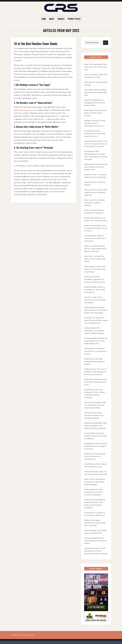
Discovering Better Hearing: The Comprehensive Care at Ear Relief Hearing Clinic (96, 341)
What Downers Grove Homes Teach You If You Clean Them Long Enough (95, 269)
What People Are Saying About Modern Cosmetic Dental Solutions (95, 113)
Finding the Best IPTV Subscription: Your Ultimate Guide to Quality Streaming (94, 331)
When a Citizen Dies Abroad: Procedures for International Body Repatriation (95, 482)
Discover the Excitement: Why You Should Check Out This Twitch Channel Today (95, 405)
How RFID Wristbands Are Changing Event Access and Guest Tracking (94, 103)
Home (44, 19)
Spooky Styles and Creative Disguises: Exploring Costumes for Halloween (96, 436)
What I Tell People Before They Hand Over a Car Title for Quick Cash (96, 67)
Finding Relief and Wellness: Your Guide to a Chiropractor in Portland (95, 351)
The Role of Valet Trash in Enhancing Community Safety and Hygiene (95, 300)
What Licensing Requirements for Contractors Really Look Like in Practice (96, 228)
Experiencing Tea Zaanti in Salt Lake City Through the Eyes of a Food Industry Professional (96, 144)
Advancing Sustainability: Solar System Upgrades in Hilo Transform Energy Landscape (95, 426)
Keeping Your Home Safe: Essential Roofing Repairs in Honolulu (94, 361)
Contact (61, 19)
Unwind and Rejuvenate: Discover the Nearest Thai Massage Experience (94, 415)
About (52, 19)
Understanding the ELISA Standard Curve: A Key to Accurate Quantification (93, 492)
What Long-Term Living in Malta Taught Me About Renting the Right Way (96, 192)
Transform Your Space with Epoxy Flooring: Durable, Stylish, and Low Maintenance (96, 320)
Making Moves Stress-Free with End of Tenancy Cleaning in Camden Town (96, 167)
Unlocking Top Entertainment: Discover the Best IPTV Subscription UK (95, 456)
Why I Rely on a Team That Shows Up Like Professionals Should (95, 259)
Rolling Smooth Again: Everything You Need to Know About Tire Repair (95, 523)
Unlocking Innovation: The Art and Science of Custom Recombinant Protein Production (96, 551)
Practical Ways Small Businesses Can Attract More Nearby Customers (95, 134)
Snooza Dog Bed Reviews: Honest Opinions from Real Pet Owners (96, 541)
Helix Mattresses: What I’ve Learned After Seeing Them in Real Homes (95, 238)
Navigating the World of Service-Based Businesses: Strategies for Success (96, 446)
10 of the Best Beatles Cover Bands (41, 43)
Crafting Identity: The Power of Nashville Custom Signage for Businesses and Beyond (95, 372)
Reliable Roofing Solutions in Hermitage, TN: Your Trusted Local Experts (95, 290)
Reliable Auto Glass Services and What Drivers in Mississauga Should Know (95, 123)
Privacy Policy (74, 19)
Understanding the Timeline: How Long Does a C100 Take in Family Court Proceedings (96, 310)
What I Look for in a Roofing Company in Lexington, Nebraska (94, 203)
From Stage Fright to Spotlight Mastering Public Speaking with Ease (96, 92)
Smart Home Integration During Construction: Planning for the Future (96, 382)
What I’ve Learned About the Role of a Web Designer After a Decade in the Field (96, 249)
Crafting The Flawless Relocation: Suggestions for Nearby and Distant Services (95, 279)
